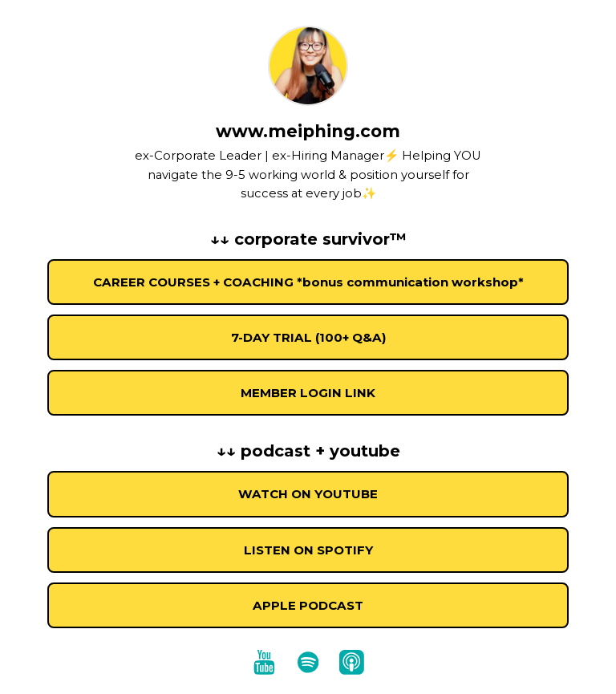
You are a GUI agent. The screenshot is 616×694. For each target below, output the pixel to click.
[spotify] (308, 662)
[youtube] (265, 662)
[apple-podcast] (351, 662)
